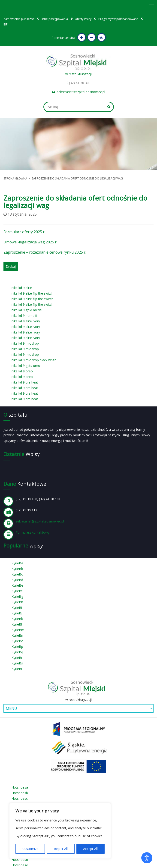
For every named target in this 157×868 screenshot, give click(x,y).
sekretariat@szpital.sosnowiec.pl (81, 92)
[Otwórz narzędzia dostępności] (147, 858)
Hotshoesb (20, 793)
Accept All (90, 849)
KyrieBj (17, 613)
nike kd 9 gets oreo (26, 366)
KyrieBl (17, 624)
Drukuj (11, 266)
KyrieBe (17, 585)
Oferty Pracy (83, 19)
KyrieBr (17, 658)
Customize (30, 849)
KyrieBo (17, 641)
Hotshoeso (20, 865)
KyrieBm (18, 630)
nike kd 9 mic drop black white (34, 360)
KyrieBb (17, 569)
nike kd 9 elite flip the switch (32, 293)
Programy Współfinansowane (118, 19)
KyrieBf (17, 591)
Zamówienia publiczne (19, 19)
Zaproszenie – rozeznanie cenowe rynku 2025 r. (45, 252)
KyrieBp (17, 646)
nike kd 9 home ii (24, 316)
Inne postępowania (55, 19)
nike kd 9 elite (22, 288)
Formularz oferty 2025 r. (25, 232)
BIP (6, 24)
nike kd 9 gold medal (27, 310)
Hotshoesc (20, 798)
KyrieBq (17, 652)
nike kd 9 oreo (22, 371)
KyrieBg (17, 596)
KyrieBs (17, 663)
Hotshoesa (20, 787)
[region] (60, 831)
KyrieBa (17, 563)
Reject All (61, 849)
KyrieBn (17, 635)
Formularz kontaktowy (33, 532)
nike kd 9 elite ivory (26, 321)
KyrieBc (17, 574)
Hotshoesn (20, 860)
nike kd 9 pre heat (25, 382)
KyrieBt (17, 669)
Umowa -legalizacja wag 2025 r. (30, 242)
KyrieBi (17, 608)
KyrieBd (17, 580)
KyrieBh (17, 602)
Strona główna (15, 178)
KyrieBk (17, 619)
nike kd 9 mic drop (25, 343)
